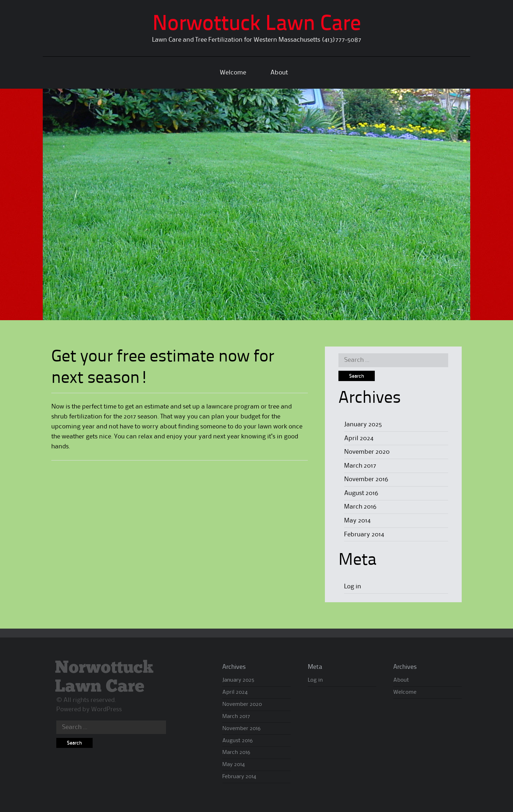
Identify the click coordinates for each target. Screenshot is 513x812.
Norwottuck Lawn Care (257, 25)
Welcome (233, 73)
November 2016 (366, 479)
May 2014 (357, 521)
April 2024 (359, 438)
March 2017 (360, 466)
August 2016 (361, 493)
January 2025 (363, 425)
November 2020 (367, 452)
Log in (353, 587)
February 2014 (364, 535)
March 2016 (360, 507)
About (279, 73)
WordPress (107, 709)
